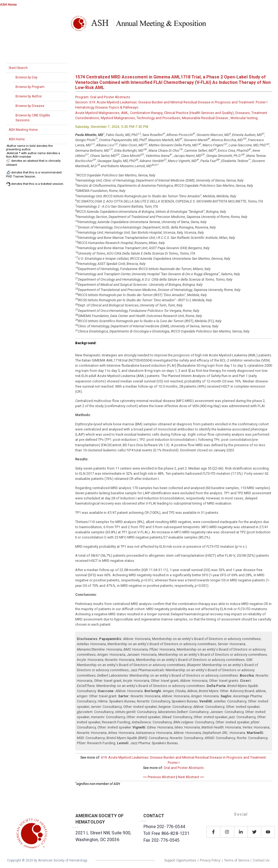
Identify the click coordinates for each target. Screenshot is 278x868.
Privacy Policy (210, 860)
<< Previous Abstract (159, 777)
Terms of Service (237, 860)
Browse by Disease (30, 106)
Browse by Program (30, 87)
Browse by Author (29, 96)
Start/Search (18, 68)
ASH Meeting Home (23, 130)
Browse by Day (26, 77)
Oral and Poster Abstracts (184, 768)
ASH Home (8, 5)
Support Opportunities (180, 860)
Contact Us (261, 860)
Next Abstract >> (191, 777)
